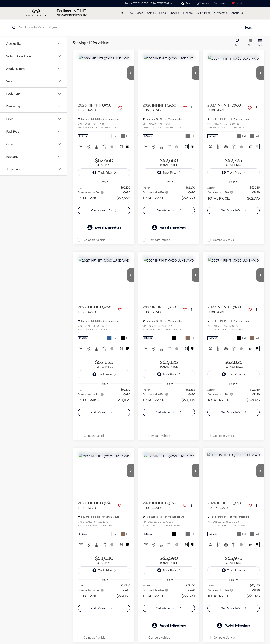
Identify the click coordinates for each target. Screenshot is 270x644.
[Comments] (121, 147)
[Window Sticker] (128, 147)
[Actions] (127, 108)
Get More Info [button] (102, 210)
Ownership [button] (221, 13)
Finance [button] (188, 13)
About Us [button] (237, 13)
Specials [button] (174, 13)
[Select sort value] (239, 43)
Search (249, 27)
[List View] (260, 43)
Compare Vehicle (94, 240)
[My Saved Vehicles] (236, 3)
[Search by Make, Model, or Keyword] (130, 27)
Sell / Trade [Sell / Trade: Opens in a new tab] (204, 13)
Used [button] (140, 13)
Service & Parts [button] (156, 13)
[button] (131, 73)
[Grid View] (249, 43)
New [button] (130, 13)
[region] (104, 195)
